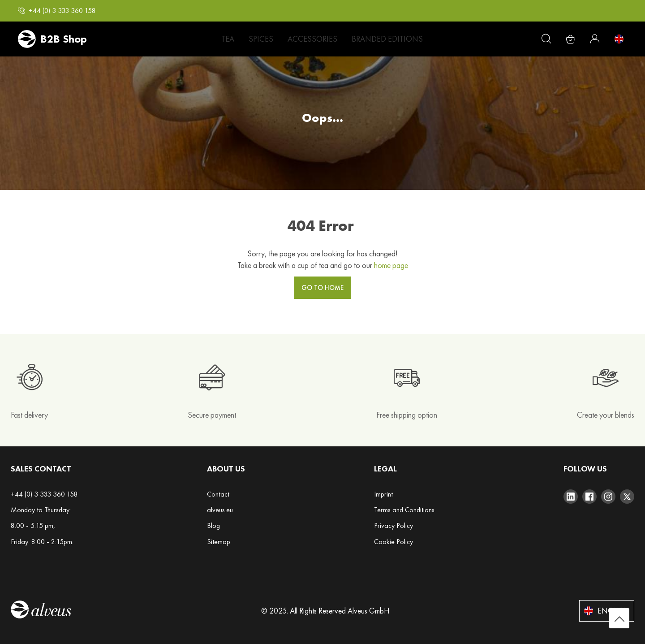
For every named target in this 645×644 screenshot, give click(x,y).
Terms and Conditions (404, 510)
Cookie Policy (393, 542)
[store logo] (52, 39)
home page (391, 265)
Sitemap (219, 542)
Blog (213, 525)
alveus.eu (220, 510)
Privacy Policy (393, 525)
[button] (57, 11)
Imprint (383, 494)
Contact (218, 494)
